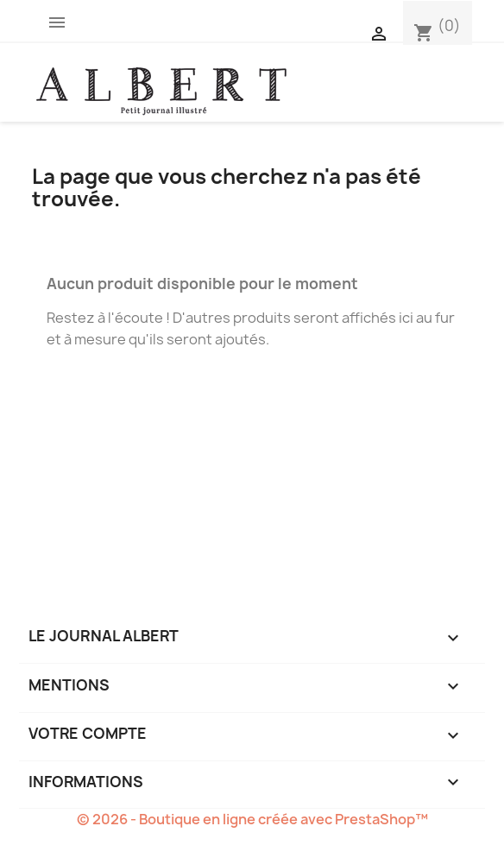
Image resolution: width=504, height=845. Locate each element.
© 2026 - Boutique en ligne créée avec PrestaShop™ (252, 819)
